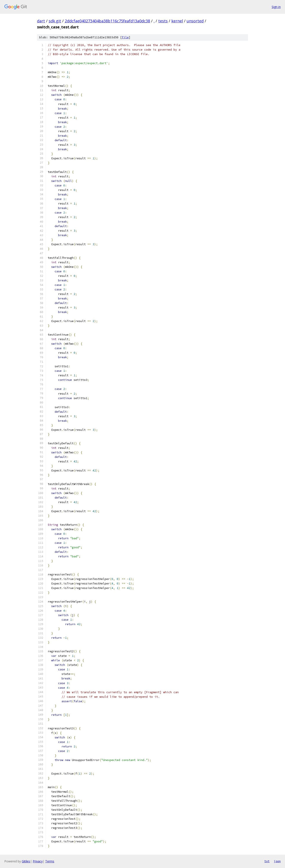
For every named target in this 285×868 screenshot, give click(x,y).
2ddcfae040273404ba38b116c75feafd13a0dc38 (107, 21)
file (125, 37)
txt (267, 861)
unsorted (195, 21)
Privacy (38, 861)
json (277, 861)
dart (41, 21)
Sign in (276, 7)
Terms (50, 861)
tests (163, 21)
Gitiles (26, 861)
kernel (177, 21)
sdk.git (55, 21)
